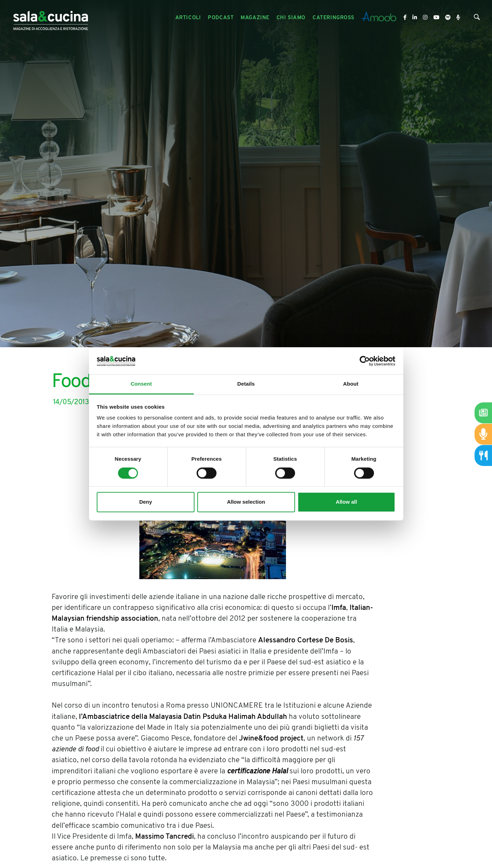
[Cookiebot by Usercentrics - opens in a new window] (365, 361)
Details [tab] (246, 384)
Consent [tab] (141, 384)
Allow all (347, 502)
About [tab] (351, 384)
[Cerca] (477, 19)
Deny (146, 502)
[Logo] (51, 18)
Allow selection (246, 502)
